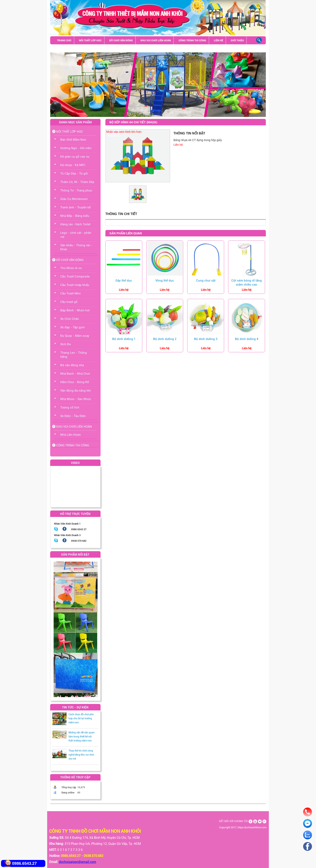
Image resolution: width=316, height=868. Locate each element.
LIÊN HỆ (218, 40)
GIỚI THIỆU (237, 40)
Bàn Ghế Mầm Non (73, 140)
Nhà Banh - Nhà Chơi (75, 374)
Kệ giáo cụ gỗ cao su (75, 157)
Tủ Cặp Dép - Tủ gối (74, 174)
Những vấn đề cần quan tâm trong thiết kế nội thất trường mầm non (82, 737)
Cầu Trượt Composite (75, 277)
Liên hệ (178, 145)
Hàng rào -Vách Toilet (75, 224)
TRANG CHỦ (64, 40)
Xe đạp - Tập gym (72, 327)
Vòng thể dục (165, 281)
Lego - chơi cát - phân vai (76, 235)
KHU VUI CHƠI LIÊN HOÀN (156, 40)
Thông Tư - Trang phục (76, 190)
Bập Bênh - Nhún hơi (75, 310)
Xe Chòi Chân (70, 319)
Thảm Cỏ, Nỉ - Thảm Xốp (77, 182)
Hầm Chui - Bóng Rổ (75, 382)
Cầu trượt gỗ (69, 302)
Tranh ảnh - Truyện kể (75, 207)
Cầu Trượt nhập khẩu (75, 285)
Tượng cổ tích (70, 407)
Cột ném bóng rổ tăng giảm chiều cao (247, 283)
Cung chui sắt (206, 281)
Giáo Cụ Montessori (74, 199)
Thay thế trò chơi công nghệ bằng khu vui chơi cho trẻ (81, 755)
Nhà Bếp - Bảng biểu (75, 216)
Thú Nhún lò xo (71, 268)
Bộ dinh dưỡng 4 (247, 339)
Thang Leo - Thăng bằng (74, 355)
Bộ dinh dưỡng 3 (206, 339)
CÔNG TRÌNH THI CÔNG (192, 40)
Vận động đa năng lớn (76, 391)
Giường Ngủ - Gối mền (76, 148)
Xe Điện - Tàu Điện (73, 416)
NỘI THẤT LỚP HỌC (90, 40)
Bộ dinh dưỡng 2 (165, 339)
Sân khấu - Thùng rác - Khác (76, 48)
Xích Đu (66, 344)
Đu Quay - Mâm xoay (75, 336)
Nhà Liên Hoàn (71, 435)
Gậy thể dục (124, 281)
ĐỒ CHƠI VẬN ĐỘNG (121, 40)
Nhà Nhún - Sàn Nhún (76, 399)
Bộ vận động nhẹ (72, 365)
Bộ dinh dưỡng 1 (124, 339)
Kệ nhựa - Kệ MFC (73, 165)
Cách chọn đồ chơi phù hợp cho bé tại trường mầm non (81, 718)
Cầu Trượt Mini (70, 293)
